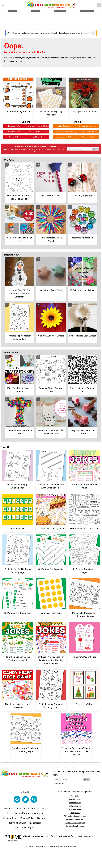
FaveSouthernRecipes (75, 826)
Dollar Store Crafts (88, 132)
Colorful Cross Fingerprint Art (19, 432)
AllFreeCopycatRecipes (75, 819)
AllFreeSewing (75, 806)
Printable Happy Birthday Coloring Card (19, 337)
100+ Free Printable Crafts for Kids (19, 390)
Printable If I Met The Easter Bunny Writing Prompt (51, 486)
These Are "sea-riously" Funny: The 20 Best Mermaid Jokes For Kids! (76, 751)
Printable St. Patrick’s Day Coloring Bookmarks (84, 615)
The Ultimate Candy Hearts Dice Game (18, 706)
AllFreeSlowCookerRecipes (75, 816)
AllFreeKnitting (75, 803)
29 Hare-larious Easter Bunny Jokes (84, 486)
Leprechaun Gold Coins (51, 613)
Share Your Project (25, 828)
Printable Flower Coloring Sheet (51, 390)
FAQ (44, 809)
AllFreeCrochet (75, 799)
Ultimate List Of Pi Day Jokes (51, 528)
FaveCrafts (75, 796)
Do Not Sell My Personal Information (25, 813)
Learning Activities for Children (38, 126)
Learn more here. (86, 836)
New (5, 447)
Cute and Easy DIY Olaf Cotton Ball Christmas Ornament (19, 294)
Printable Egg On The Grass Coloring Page (18, 571)
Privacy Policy (52, 149)
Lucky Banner (18, 528)
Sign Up (95, 149)
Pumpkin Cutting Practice (18, 111)
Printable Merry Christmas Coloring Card (51, 706)
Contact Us (34, 809)
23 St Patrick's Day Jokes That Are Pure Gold (18, 659)
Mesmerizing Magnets (83, 238)
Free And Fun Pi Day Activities (84, 528)
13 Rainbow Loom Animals (83, 290)
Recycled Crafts (14, 126)
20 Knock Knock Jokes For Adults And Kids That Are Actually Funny (51, 660)
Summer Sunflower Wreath (51, 336)
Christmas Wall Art (84, 704)
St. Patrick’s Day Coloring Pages (84, 571)
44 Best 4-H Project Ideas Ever (19, 239)
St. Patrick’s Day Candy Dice (18, 613)
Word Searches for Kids (38, 132)
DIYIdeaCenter (75, 809)
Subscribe (42, 818)
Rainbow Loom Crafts (64, 137)
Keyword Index (10, 818)
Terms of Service (17, 823)
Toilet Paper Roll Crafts (64, 132)
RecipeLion (75, 813)
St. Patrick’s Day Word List (51, 569)
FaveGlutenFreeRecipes (75, 823)
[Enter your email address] (68, 779)
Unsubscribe (35, 823)
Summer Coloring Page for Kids (83, 390)
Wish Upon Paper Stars (51, 290)
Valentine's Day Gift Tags (84, 657)
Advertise (21, 809)
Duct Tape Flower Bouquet (84, 111)
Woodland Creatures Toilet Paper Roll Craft (51, 432)
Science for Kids (88, 137)
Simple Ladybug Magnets (83, 196)
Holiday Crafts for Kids (88, 126)
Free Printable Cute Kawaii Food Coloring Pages (19, 197)
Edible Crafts (38, 137)
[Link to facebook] (17, 799)
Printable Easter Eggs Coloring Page (18, 486)
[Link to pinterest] (34, 799)
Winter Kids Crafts (64, 126)
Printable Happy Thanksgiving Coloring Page (26, 750)
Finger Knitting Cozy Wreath (83, 336)
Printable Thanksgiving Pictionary (51, 113)
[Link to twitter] (25, 799)
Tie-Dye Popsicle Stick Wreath (51, 239)
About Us (8, 809)
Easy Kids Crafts (14, 132)
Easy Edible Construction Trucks (83, 432)
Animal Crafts (14, 137)
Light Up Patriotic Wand (51, 196)
